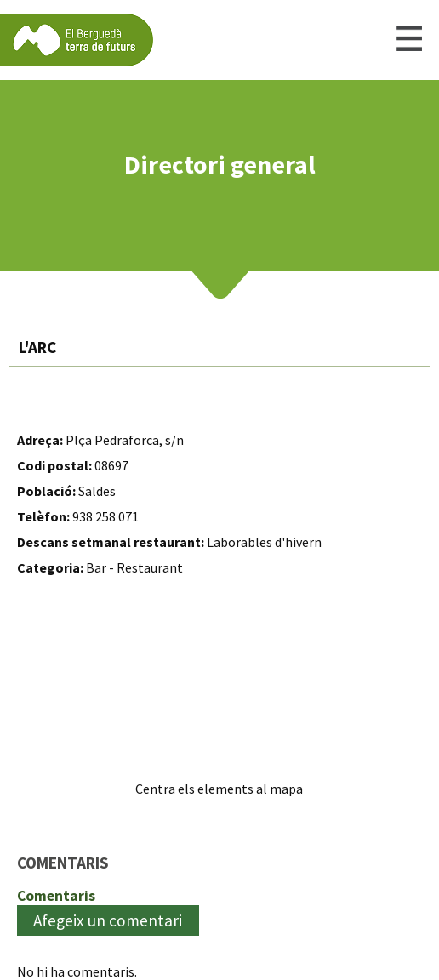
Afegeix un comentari (108, 920)
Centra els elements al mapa (219, 789)
